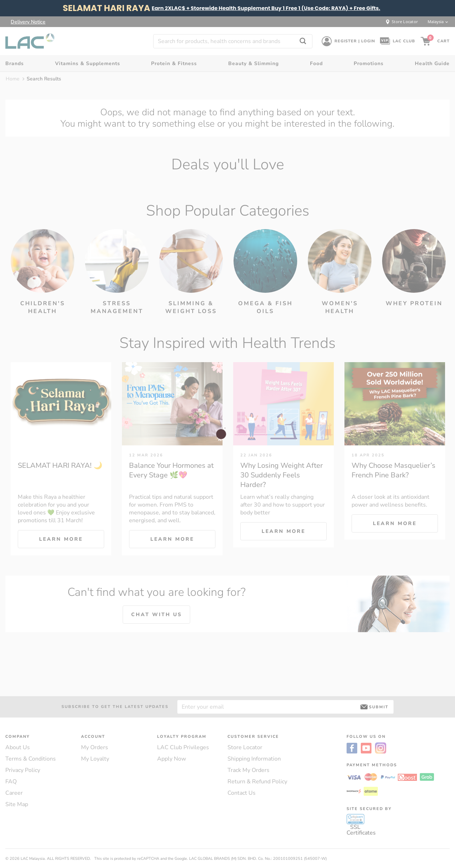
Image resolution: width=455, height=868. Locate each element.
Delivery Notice (28, 22)
